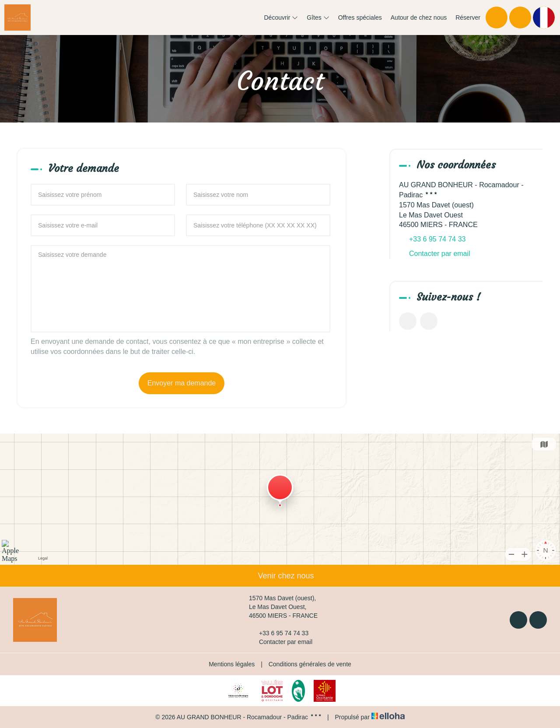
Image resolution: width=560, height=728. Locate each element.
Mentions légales (232, 664)
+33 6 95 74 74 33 (279, 633)
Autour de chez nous (419, 17)
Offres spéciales (360, 17)
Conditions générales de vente (310, 664)
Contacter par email (440, 254)
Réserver (468, 17)
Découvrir (281, 17)
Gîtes (318, 17)
